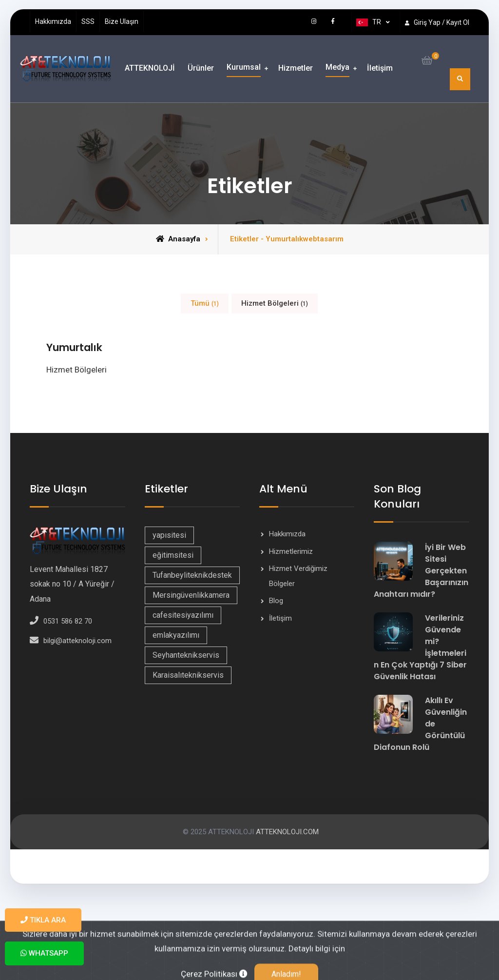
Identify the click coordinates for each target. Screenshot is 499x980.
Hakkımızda (53, 21)
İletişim (380, 68)
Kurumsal (244, 67)
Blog (276, 602)
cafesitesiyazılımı (183, 617)
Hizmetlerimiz (291, 553)
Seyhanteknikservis (186, 657)
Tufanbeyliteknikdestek (192, 577)
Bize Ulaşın (122, 21)
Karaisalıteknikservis (188, 676)
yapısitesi (169, 537)
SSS (88, 21)
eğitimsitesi (173, 557)
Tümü (205, 303)
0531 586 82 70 (68, 623)
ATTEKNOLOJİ (150, 68)
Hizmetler (296, 68)
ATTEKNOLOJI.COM (286, 833)
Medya (337, 67)
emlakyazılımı (176, 637)
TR (369, 22)
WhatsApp (44, 953)
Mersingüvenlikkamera (191, 597)
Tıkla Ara (43, 920)
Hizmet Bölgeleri (275, 303)
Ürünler (201, 68)
